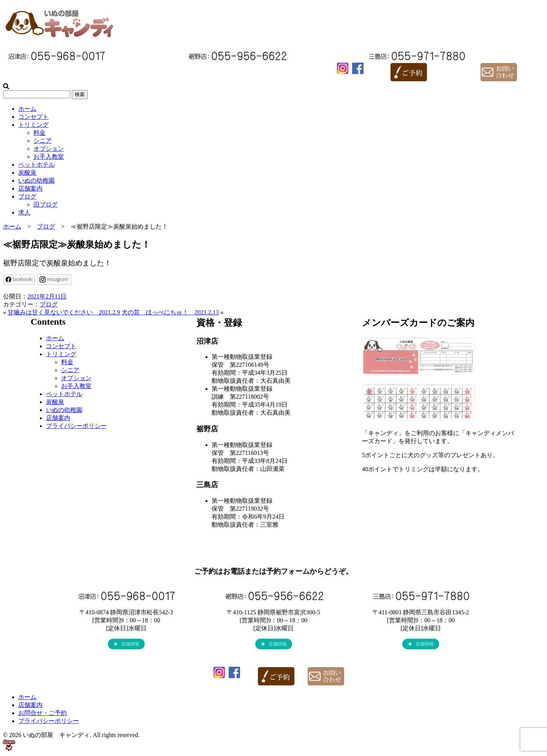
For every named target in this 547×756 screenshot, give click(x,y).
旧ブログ (46, 204)
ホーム (27, 109)
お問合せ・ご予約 (43, 713)
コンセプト (33, 117)
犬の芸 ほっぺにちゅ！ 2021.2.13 (170, 312)
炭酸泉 (27, 173)
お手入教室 (49, 157)
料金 (40, 133)
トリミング (33, 125)
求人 (24, 212)
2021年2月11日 (47, 296)
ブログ (27, 196)
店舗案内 (30, 189)
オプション (49, 149)
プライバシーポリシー (76, 426)
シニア (43, 141)
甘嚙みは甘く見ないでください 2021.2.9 (64, 312)
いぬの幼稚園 (36, 181)
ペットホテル (36, 165)
